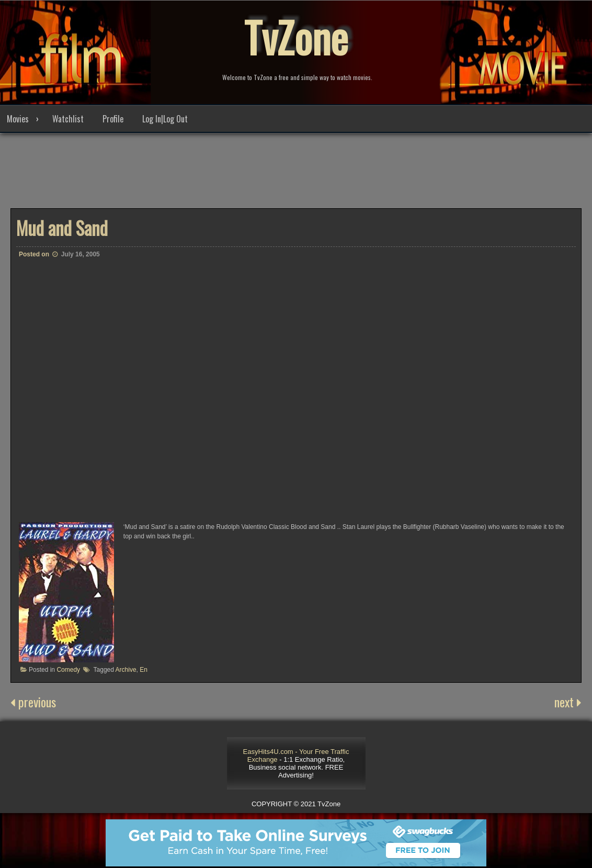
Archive (126, 670)
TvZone (296, 37)
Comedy (68, 670)
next (568, 702)
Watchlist (68, 119)
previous (33, 702)
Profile (113, 119)
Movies (18, 119)
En (144, 670)
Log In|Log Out (165, 119)
